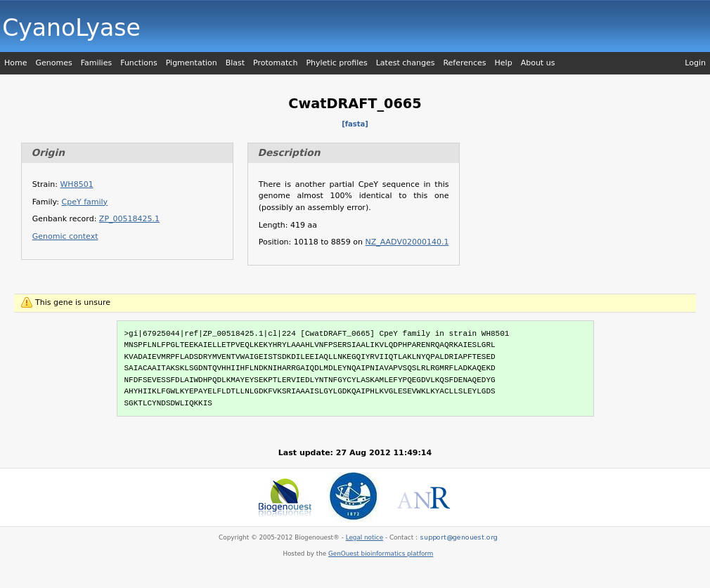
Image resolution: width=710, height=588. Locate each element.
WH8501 (76, 184)
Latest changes (406, 63)
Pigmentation (192, 63)
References (464, 63)
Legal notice (364, 537)
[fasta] (355, 124)
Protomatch (275, 63)
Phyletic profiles (336, 63)
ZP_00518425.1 (129, 219)
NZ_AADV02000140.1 (407, 242)
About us (538, 63)
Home (15, 63)
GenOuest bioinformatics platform (381, 554)
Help (504, 63)
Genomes (53, 63)
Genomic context (65, 236)
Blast (235, 63)
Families (96, 63)
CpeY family (85, 202)
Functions (139, 63)
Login (695, 63)
